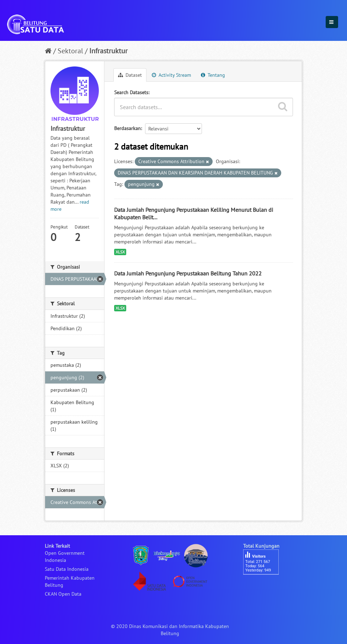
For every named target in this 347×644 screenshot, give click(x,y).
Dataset (130, 75)
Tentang (213, 75)
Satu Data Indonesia (67, 569)
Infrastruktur (108, 51)
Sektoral (70, 51)
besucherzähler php (265, 587)
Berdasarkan (127, 128)
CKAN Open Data (63, 594)
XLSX (120, 252)
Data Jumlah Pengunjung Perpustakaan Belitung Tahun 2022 (188, 273)
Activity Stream (171, 75)
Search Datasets (131, 92)
